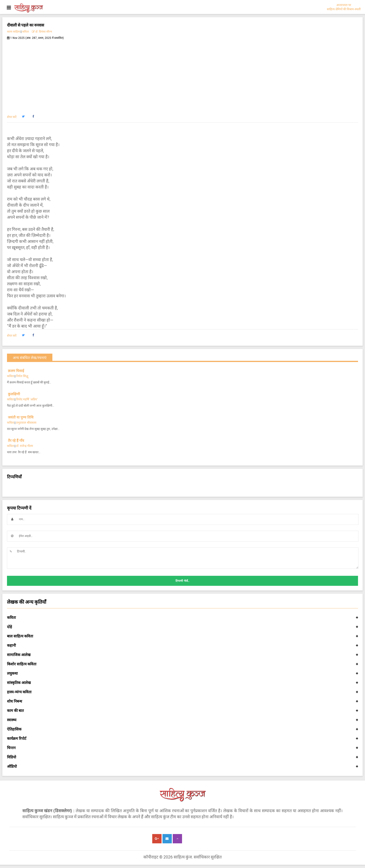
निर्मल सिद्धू (22, 376)
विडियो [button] (182, 757)
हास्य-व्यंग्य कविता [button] (182, 692)
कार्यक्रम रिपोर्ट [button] (182, 739)
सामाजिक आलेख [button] (182, 655)
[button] (23, 117)
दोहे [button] (182, 627)
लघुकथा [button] (182, 674)
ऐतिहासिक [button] (182, 729)
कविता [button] (182, 618)
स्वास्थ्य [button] (182, 720)
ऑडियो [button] (182, 767)
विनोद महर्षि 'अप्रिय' (27, 399)
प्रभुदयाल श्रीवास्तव (26, 423)
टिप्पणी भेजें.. (182, 581)
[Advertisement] (182, 75)
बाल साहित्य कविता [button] (182, 636)
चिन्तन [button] (182, 748)
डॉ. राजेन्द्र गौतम (25, 446)
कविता (25, 32)
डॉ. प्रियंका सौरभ (42, 32)
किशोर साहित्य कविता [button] (182, 664)
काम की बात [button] (182, 711)
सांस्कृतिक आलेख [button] (182, 683)
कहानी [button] (182, 646)
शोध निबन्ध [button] (182, 701)
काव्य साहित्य (14, 32)
